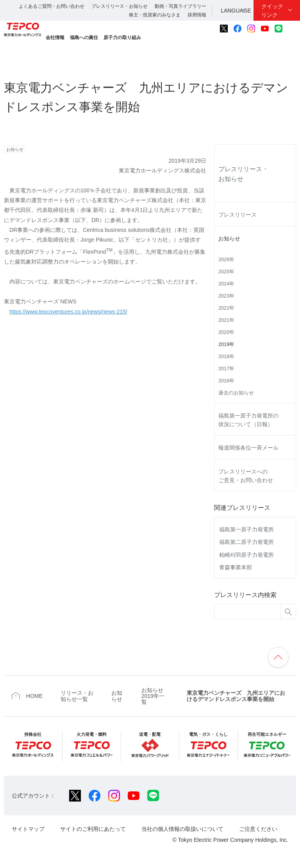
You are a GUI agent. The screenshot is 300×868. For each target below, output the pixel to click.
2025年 (226, 272)
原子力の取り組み (122, 38)
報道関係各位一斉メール (248, 448)
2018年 (226, 357)
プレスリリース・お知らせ (120, 6)
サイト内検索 (292, 29)
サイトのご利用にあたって (93, 829)
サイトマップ (28, 829)
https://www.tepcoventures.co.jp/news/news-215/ (68, 312)
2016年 (226, 381)
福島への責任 (84, 38)
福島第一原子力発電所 (246, 529)
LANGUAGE (236, 11)
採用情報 (197, 15)
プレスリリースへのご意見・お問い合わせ (246, 476)
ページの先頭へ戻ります (278, 657)
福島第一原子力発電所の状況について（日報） (248, 420)
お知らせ (229, 239)
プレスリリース (237, 215)
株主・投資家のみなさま (155, 15)
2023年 (226, 296)
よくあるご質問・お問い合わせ (52, 6)
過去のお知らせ (236, 393)
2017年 (226, 369)
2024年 (226, 284)
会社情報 (55, 38)
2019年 (226, 344)
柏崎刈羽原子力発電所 (246, 555)
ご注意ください (258, 829)
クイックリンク (272, 11)
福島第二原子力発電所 (246, 542)
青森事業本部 (236, 567)
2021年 (226, 320)
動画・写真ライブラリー (180, 6)
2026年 (226, 260)
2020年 (226, 332)
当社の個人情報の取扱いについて (182, 829)
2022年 (226, 308)
